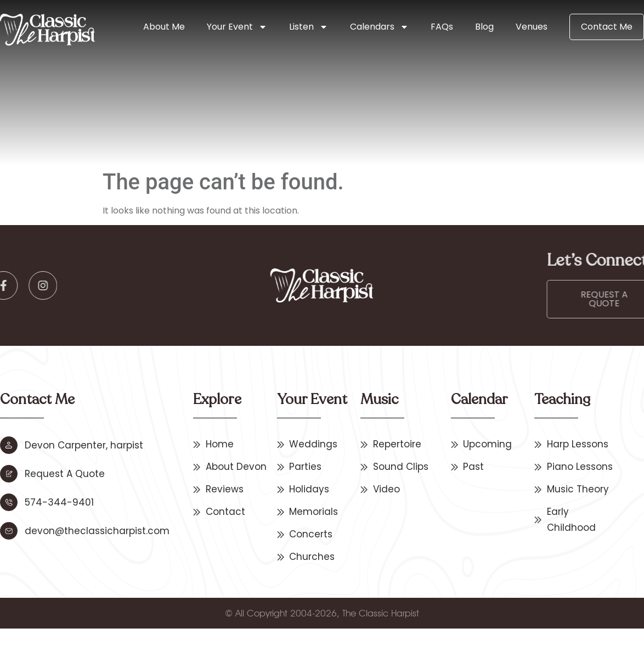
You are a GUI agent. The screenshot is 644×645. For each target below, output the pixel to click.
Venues (532, 27)
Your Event (237, 27)
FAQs (442, 27)
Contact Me (607, 27)
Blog (484, 27)
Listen (309, 27)
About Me (164, 27)
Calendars (379, 27)
